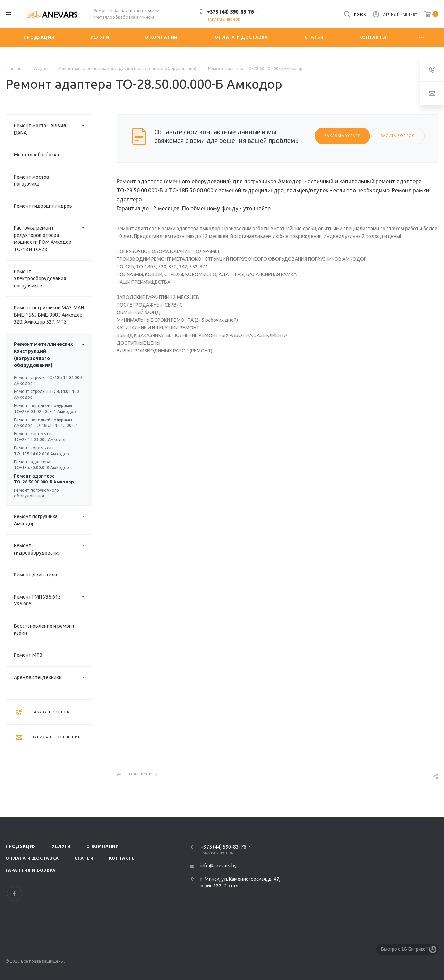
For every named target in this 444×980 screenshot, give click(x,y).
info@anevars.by (219, 866)
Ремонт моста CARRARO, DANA (53, 129)
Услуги (61, 846)
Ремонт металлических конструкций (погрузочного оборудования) (53, 355)
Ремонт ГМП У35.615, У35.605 (53, 600)
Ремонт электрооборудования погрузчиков (40, 279)
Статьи (84, 858)
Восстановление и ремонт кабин (44, 630)
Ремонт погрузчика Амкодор (53, 520)
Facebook (14, 893)
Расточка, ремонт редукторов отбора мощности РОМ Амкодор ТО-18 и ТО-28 (53, 239)
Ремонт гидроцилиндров (43, 206)
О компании (103, 846)
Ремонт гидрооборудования (53, 549)
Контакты (122, 858)
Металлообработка (36, 155)
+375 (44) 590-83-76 (230, 12)
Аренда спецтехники (53, 677)
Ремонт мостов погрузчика (53, 180)
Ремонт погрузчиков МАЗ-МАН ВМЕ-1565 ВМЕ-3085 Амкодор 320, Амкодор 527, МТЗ (49, 315)
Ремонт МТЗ (28, 655)
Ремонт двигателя (35, 575)
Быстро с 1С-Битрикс (403, 949)
